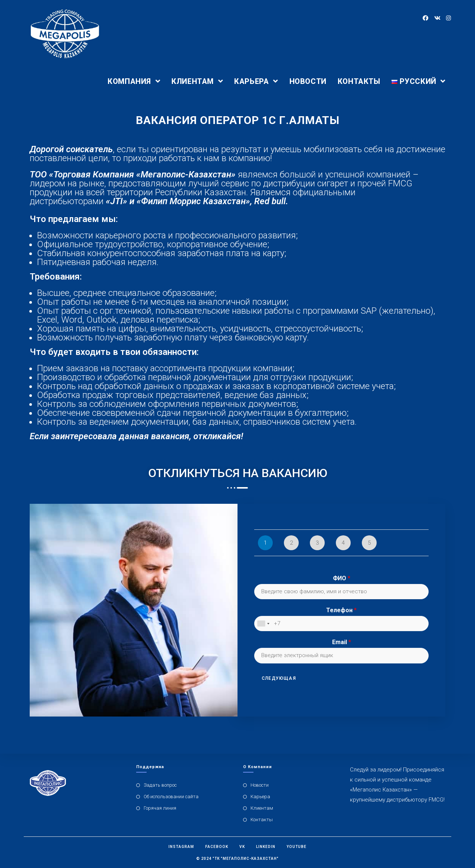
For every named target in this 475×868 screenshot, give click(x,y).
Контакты (262, 820)
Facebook (217, 847)
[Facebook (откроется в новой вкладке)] (425, 18)
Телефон (341, 610)
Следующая (279, 678)
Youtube (297, 847)
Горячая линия (160, 808)
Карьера (260, 797)
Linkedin (266, 847)
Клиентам (262, 808)
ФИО (342, 578)
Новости (260, 785)
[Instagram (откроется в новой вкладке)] (448, 18)
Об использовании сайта (171, 797)
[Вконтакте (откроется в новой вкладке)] (437, 18)
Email (342, 642)
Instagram (181, 847)
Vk (242, 847)
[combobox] (263, 624)
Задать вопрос (160, 785)
